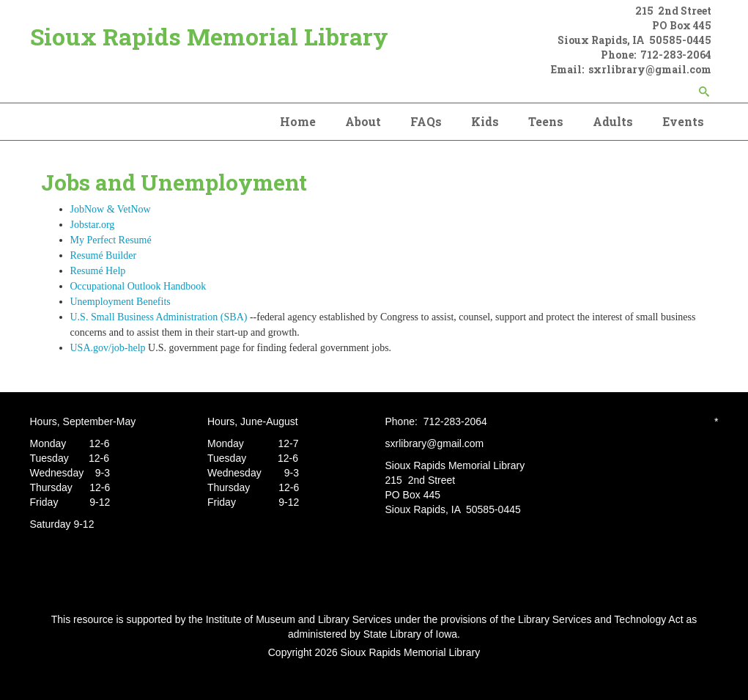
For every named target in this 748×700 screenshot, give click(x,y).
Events (683, 121)
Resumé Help (98, 271)
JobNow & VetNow (116, 209)
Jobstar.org (93, 225)
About (363, 121)
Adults (613, 121)
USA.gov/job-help (110, 348)
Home (298, 121)
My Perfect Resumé (111, 240)
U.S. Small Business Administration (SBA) (159, 317)
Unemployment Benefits (121, 302)
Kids (485, 121)
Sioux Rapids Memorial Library (209, 36)
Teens (546, 121)
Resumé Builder (104, 255)
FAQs (426, 121)
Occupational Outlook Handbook (138, 286)
